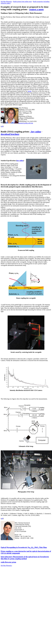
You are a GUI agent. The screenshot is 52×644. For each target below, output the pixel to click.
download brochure (10, 134)
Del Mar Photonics (6, 2)
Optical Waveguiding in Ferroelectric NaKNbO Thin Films (24, 547)
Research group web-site (26, 123)
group (30, 91)
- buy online (35, 132)
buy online (20, 161)
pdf (2, 126)
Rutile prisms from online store (22, 2)
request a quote (36, 9)
